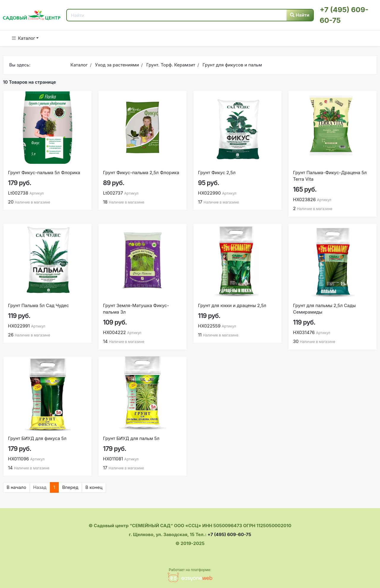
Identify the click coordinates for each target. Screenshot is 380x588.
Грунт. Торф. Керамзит (170, 65)
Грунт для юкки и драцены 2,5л (232, 305)
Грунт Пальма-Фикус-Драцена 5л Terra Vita (330, 176)
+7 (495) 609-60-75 (229, 534)
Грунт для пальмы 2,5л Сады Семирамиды (324, 309)
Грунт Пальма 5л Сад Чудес (38, 305)
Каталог (24, 38)
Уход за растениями (116, 65)
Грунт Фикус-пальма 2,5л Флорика (141, 173)
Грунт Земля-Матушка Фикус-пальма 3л (136, 309)
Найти (300, 15)
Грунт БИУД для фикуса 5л (37, 438)
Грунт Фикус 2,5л (217, 173)
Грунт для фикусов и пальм (232, 65)
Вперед (70, 487)
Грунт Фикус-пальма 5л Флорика (44, 173)
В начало (16, 487)
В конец (94, 487)
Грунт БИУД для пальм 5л (131, 438)
